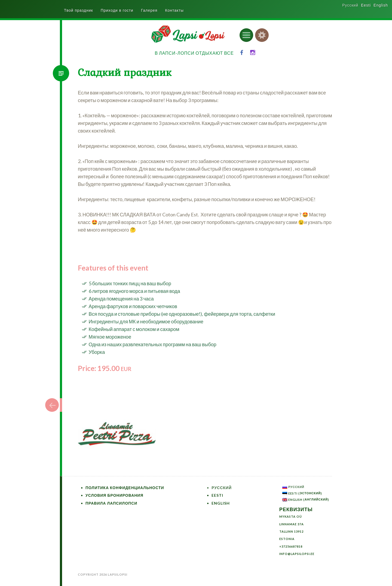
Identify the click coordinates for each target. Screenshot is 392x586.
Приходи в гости (117, 10)
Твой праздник (79, 10)
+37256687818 (291, 546)
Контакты (174, 10)
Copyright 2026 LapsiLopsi (103, 574)
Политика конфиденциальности (125, 488)
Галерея (149, 10)
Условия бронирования (114, 495)
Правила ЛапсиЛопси (111, 503)
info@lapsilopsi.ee (297, 554)
